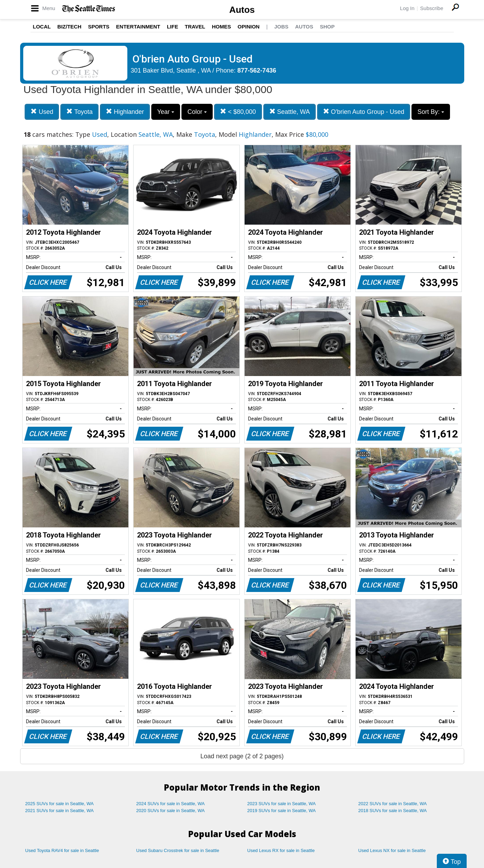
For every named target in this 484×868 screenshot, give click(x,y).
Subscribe (432, 8)
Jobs (281, 27)
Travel (195, 27)
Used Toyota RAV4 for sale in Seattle (62, 850)
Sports (99, 27)
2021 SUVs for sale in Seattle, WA (60, 811)
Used (42, 112)
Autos (242, 10)
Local (42, 27)
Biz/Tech (69, 27)
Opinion (249, 27)
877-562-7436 (257, 70)
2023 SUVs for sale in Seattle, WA (282, 804)
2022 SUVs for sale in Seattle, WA (393, 804)
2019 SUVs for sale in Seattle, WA (282, 811)
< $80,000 (238, 112)
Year (166, 112)
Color (197, 112)
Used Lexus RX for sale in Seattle (281, 850)
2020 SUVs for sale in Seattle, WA (171, 811)
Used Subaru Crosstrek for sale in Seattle (178, 850)
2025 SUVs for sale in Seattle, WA (60, 804)
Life (173, 27)
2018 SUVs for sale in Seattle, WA (393, 811)
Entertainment (138, 27)
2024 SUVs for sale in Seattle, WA (171, 804)
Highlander (125, 112)
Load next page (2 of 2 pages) (242, 756)
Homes (222, 27)
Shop (327, 27)
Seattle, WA (290, 112)
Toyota (79, 112)
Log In (407, 8)
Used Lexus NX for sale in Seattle (392, 850)
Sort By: (431, 112)
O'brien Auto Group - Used (364, 112)
